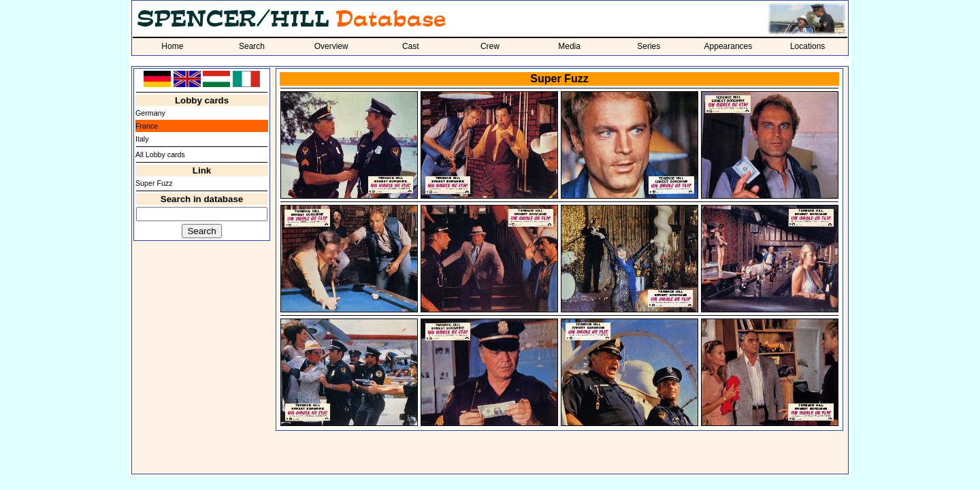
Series (649, 46)
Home (172, 46)
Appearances (729, 46)
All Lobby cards (160, 154)
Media (569, 46)
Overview (331, 46)
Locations (807, 46)
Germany (150, 113)
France (147, 126)
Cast (411, 46)
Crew (490, 46)
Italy (142, 139)
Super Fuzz (154, 183)
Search (252, 46)
